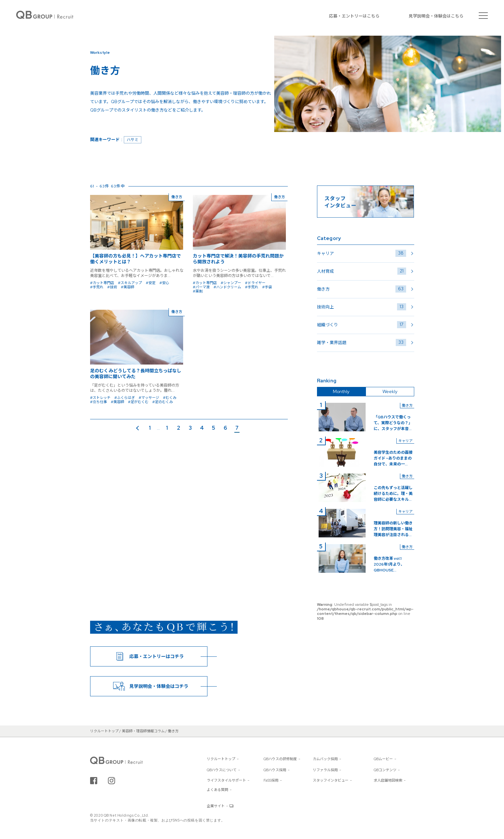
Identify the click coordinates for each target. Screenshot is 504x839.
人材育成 (362, 271)
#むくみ (170, 398)
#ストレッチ (100, 398)
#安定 (151, 283)
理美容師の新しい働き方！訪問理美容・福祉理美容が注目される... (393, 529)
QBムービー (383, 759)
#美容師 (128, 287)
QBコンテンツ (385, 770)
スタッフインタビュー (331, 780)
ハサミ (133, 140)
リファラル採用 (325, 770)
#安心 (164, 283)
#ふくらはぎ (125, 398)
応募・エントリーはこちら (354, 16)
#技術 (112, 287)
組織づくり (362, 325)
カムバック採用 (325, 759)
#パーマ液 (201, 287)
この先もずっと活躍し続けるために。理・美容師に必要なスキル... (393, 494)
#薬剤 (198, 291)
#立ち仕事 (99, 402)
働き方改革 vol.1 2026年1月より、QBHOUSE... (390, 564)
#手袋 (267, 287)
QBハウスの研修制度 (280, 759)
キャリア (362, 253)
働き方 (362, 289)
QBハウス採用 (275, 770)
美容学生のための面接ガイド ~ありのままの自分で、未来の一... (393, 458)
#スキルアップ (130, 283)
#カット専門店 (102, 283)
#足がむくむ (138, 402)
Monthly (341, 391)
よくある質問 (217, 790)
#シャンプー (231, 283)
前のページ (139, 429)
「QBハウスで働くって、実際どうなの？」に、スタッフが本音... (393, 423)
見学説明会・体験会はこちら (436, 16)
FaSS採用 (271, 780)
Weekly (390, 391)
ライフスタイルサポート (226, 780)
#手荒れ (97, 287)
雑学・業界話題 (362, 342)
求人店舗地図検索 (388, 780)
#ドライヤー (255, 283)
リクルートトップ (221, 759)
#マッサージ (149, 398)
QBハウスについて (222, 770)
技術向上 (362, 307)
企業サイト (216, 806)
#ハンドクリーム (227, 287)
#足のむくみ (163, 402)
